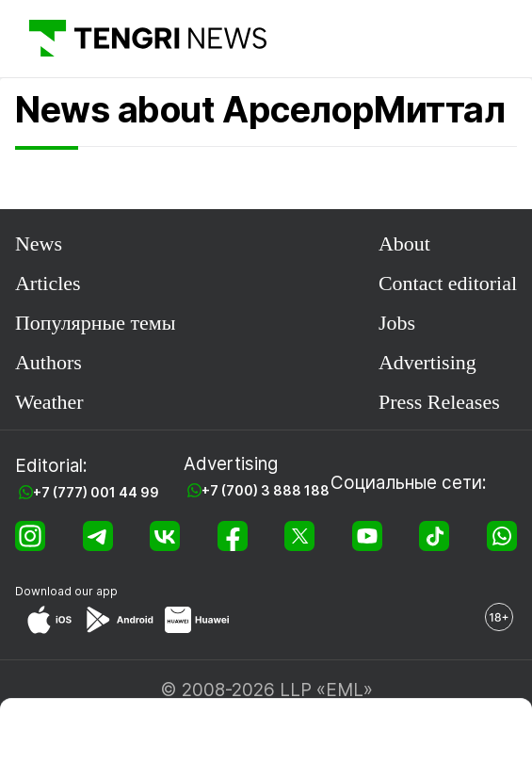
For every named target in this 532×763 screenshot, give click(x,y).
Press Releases (439, 402)
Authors (48, 362)
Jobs (397, 323)
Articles (48, 283)
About (404, 244)
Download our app (66, 591)
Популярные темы (95, 323)
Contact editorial (448, 283)
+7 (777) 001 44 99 (96, 492)
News (39, 244)
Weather (49, 402)
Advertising (427, 362)
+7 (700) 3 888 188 (266, 490)
